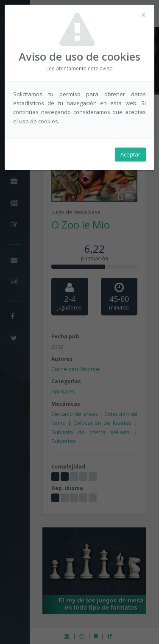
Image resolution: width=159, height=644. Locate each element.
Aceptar (130, 154)
